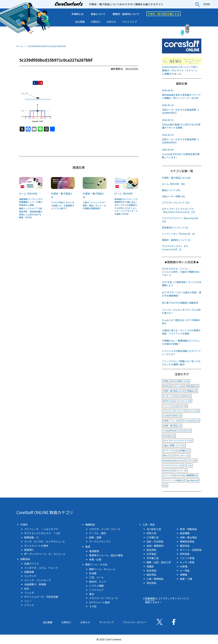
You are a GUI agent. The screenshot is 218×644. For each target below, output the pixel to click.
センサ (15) (194, 411)
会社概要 (80, 22)
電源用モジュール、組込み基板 (106, 555)
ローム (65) (179, 386)
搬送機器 (185, 533)
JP (204, 4)
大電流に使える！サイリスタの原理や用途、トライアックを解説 (181, 332)
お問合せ (96, 22)
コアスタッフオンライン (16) (175, 411)
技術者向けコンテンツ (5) (175, 227)
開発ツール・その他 (96, 564)
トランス (29, 605)
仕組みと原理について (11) (174, 445)
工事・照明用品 (155, 579)
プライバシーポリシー (135, 622)
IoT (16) (184, 406)
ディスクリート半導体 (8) (173, 480)
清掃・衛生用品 (188, 537)
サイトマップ (130, 22)
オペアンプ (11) (169, 450)
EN (208, 4)
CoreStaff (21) (185, 396)
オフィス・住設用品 (191, 550)
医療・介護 (186, 579)
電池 (92, 594)
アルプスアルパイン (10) (173, 465)
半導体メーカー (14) (171, 421)
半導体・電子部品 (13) (172, 426)
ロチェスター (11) (182, 455)
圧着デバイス (31, 564)
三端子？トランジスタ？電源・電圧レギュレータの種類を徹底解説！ (94, 205)
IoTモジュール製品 (99, 602)
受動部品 (25, 559)
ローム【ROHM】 (29, 193)
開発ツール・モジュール (102, 569)
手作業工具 (153, 558)
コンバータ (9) (169, 475)
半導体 (24, 524)
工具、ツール (96, 577)
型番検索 (150, 598)
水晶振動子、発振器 (35, 584)
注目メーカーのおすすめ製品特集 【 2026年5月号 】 (182, 109)
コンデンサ (30, 576)
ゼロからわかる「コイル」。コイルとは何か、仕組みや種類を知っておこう (181, 272)
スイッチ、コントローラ (37, 580)
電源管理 (94, 551)
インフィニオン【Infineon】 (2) (178, 234)
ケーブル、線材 (98, 533)
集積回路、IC (31, 537)
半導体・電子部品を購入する (163, 14)
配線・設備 (95, 537)
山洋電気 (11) (184, 450)
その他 (93, 606)
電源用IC (29, 550)
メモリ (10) (192, 460)
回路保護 (29, 572)
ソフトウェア (96, 590)
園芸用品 (185, 546)
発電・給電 (95, 559)
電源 (88, 547)
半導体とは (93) (183, 381)
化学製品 (151, 554)
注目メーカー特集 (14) (173, 196)
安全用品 (151, 570)
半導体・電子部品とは (62, 195)
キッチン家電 (187, 562)
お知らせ (111, 22)
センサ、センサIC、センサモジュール (45, 541)
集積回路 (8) (192, 475)
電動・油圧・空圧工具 (159, 562)
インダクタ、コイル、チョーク (41, 568)
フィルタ (29, 593)
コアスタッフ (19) (184, 401)
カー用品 (185, 570)
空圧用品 (151, 550)
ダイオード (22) (169, 396)
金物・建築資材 (155, 546)
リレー (28, 601)
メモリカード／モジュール (104, 598)
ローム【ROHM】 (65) (173, 184)
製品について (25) (171, 190)
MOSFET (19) (168, 401)
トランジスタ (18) (170, 406)
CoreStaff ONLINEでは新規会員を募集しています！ (182, 153)
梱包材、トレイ (98, 582)
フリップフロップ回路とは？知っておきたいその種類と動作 (181, 363)
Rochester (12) (169, 436)
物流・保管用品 (188, 529)
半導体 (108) (168, 381)
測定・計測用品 (155, 541)
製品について (98, 14)
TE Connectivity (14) (191, 421)
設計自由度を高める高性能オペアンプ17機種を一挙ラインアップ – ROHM (182, 94)
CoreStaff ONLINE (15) (172, 416)
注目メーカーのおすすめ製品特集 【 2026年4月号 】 (182, 139)
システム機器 (96, 586)
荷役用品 (151, 583)
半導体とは (78, 14)
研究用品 (185, 554)
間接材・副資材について (126, 14)
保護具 (150, 566)
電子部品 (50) (193, 386)
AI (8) (165, 485)
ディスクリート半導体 (36, 546)
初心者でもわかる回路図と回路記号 (180, 303)
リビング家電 (187, 558)
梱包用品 (151, 575)
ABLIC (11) (167, 455)
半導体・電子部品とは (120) (176, 178)
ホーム (20, 46)
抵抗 (27, 588)
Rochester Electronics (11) (174, 460)
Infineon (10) (168, 470)
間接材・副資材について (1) (176, 240)
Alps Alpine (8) (193, 480)
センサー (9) (182, 470)
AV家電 (184, 566)
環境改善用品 (187, 541)
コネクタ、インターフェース (105, 529)
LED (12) (187, 431)
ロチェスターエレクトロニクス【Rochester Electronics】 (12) (178, 210)
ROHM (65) (167, 386)
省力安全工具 (154, 529)
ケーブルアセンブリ (100, 541)
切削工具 (151, 533)
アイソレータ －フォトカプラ (41, 529)
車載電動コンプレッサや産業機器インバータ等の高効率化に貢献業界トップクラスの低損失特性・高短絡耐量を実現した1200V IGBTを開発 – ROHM (31, 208)
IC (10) (189, 465)
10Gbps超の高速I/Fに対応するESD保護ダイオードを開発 (182, 124)
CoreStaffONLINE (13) (172, 431)
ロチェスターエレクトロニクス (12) (178, 440)
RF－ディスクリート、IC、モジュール (45, 554)
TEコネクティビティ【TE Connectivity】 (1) (175, 248)
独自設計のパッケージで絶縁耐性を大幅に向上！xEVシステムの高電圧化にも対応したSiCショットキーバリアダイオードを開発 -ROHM (126, 206)
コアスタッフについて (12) (176, 202)
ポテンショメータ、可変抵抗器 (41, 597)
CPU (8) (181, 475)
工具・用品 (149, 524)
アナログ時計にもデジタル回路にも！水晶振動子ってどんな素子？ (63, 205)
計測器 (93, 573)
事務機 (183, 575)
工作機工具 (153, 537)
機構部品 (90, 524)
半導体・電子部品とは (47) (174, 391)
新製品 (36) (192, 391)
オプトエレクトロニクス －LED (42, 533)
